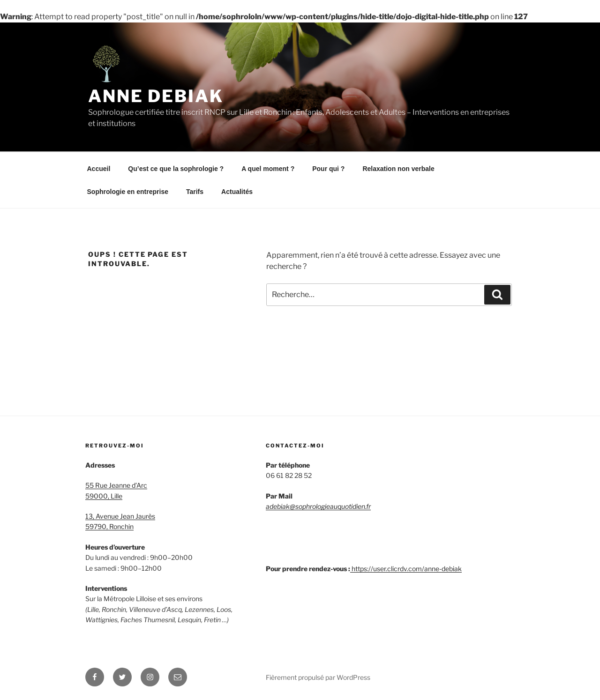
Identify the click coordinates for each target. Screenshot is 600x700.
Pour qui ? (328, 169)
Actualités (237, 192)
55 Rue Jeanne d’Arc (116, 485)
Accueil (99, 169)
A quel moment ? (268, 169)
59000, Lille (104, 496)
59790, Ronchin (109, 526)
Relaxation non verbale (398, 169)
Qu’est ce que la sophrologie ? (176, 169)
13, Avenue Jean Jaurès (120, 516)
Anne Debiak (156, 96)
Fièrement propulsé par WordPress (318, 677)
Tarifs (195, 192)
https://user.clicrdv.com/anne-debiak (407, 569)
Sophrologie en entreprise (128, 192)
